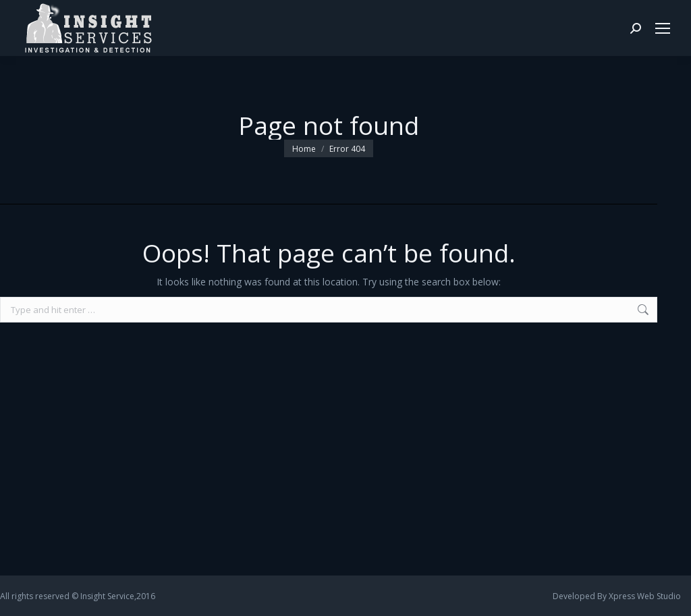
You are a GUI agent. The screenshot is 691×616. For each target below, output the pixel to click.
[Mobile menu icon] (663, 28)
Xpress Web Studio (645, 596)
